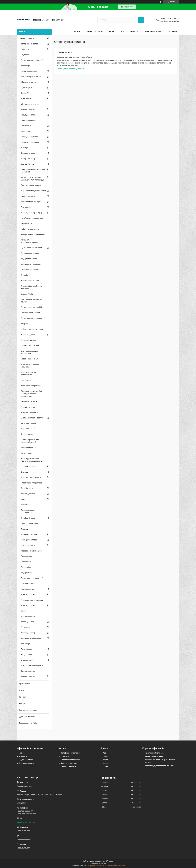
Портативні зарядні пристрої (33, 318)
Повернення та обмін (153, 31)
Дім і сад (25, 472)
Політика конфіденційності (115, 866)
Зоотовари (25, 627)
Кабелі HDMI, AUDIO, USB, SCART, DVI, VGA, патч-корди (33, 179)
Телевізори (26, 66)
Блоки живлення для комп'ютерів (30, 352)
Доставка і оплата (27, 763)
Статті (22, 690)
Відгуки (22, 704)
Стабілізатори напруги (30, 270)
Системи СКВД (27, 294)
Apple (105, 753)
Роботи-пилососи (28, 616)
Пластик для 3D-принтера (32, 483)
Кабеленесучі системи (30, 281)
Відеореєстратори (29, 340)
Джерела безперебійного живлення (32, 287)
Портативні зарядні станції (32, 60)
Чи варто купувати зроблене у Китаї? (160, 766)
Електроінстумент (68, 767)
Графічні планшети (29, 120)
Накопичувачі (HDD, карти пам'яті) (31, 301)
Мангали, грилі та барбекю (32, 600)
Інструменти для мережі (31, 264)
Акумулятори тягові (29, 401)
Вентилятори (26, 453)
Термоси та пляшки (29, 153)
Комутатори (26, 380)
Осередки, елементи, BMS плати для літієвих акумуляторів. (32, 394)
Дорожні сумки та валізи (31, 477)
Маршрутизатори (28, 407)
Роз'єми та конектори (30, 346)
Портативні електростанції (32, 578)
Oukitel (105, 767)
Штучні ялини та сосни (30, 104)
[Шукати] (141, 20)
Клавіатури (26, 131)
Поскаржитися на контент (95, 866)
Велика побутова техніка (31, 77)
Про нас (111, 31)
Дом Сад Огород (28, 518)
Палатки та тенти (28, 584)
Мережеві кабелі (28, 429)
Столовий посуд (28, 164)
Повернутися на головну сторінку (71, 69)
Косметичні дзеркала (30, 142)
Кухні (23, 499)
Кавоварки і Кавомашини (31, 551)
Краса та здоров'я (28, 335)
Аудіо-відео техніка (69, 763)
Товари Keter (26, 98)
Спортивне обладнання (71, 760)
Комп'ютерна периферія (31, 386)
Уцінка (24, 611)
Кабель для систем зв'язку (32, 329)
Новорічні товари (28, 545)
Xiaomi (105, 760)
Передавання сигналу (30, 253)
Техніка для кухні (28, 494)
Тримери (25, 148)
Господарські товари (30, 540)
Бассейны (25, 505)
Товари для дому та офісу (32, 213)
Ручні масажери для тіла (31, 185)
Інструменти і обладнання (32, 638)
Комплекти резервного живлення (31, 366)
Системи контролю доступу (32, 418)
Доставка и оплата (27, 717)
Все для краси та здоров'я (32, 665)
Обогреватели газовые (30, 524)
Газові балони (27, 556)
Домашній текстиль (29, 534)
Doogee (106, 763)
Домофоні (25, 275)
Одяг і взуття (26, 88)
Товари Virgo (26, 93)
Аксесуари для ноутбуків (31, 202)
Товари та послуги (94, 31)
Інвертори (25, 324)
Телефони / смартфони (30, 44)
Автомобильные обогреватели (28, 511)
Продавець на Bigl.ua (98, 863)
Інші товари (26, 644)
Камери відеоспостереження (33, 234)
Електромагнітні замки (30, 313)
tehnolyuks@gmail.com (26, 822)
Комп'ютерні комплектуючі (32, 218)
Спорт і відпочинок (29, 466)
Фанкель (25, 529)
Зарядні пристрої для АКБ (32, 307)
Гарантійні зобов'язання (155, 753)
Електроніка (26, 126)
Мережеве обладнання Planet (33, 191)
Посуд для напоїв (28, 115)
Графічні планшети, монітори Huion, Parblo (33, 171)
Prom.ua (110, 861)
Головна (76, 31)
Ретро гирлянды (28, 589)
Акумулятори (26, 223)
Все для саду (26, 655)
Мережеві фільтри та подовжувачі (30, 374)
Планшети (25, 49)
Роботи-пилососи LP (29, 359)
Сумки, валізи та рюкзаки (31, 248)
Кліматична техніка (29, 71)
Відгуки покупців (26, 760)
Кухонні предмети (28, 196)
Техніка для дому (28, 109)
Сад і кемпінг (26, 207)
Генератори (26, 562)
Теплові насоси (27, 434)
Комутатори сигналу (29, 412)
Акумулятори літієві (29, 259)
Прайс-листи (24, 684)
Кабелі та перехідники (30, 229)
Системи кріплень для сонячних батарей (30, 441)
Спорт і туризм (27, 660)
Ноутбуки (25, 55)
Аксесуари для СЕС (29, 448)
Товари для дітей (28, 594)
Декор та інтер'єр (28, 159)
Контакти (173, 31)
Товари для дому (28, 633)
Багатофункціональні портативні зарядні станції (32, 460)
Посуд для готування (30, 137)
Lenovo (106, 756)
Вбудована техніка (29, 82)
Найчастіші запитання (28, 710)
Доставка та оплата (130, 31)
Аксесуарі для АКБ (29, 423)
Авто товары (26, 649)
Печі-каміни (26, 567)
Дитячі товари (27, 488)
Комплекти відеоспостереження (30, 241)
